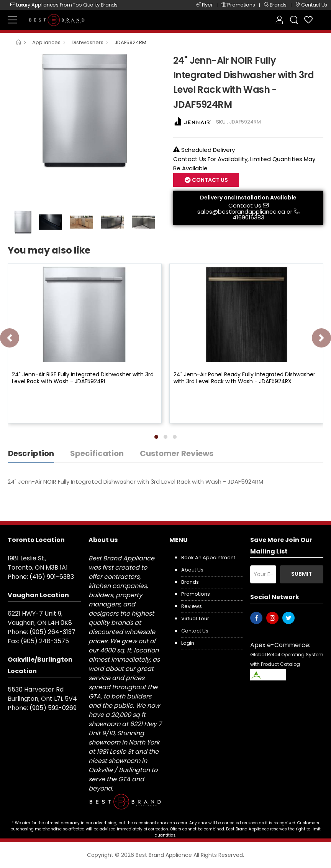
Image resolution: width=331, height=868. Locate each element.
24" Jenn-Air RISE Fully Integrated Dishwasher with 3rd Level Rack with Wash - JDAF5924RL (83, 378)
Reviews (192, 606)
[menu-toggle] (12, 20)
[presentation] (10, 338)
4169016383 (248, 217)
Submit (302, 574)
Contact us (195, 631)
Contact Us (209, 180)
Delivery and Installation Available (248, 198)
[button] (156, 437)
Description (31, 453)
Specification (97, 453)
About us (192, 570)
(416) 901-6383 (52, 577)
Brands (190, 582)
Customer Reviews (177, 453)
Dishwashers (88, 42)
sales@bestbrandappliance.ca (241, 212)
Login (188, 643)
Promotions (196, 594)
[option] (85, 110)
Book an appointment (208, 558)
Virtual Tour (195, 618)
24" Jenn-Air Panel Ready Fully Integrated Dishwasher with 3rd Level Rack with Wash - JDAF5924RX (244, 378)
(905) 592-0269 (53, 708)
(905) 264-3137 (52, 632)
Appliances (46, 42)
